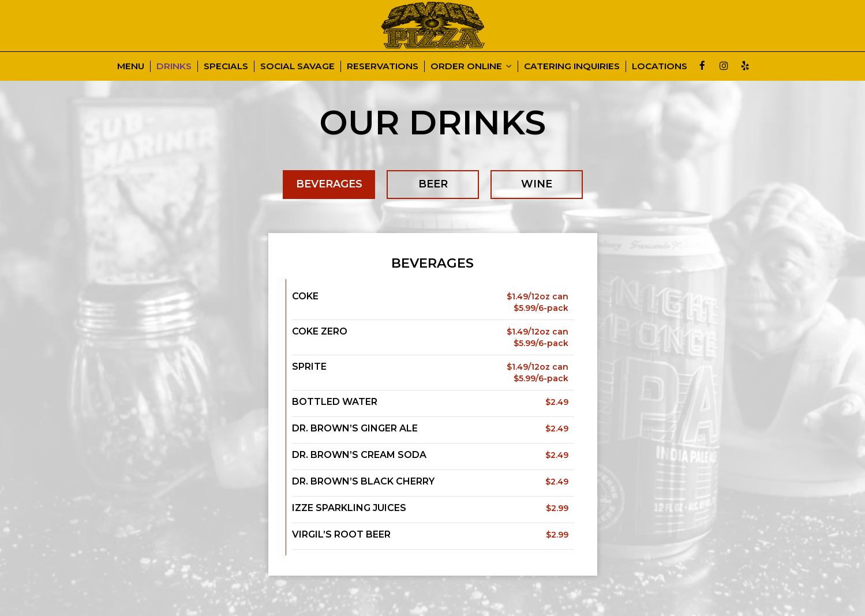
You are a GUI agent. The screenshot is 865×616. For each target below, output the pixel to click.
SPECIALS (226, 66)
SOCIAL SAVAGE (297, 66)
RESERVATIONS (383, 66)
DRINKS (174, 66)
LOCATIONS (660, 66)
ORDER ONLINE (471, 66)
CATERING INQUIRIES (572, 66)
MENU (131, 66)
